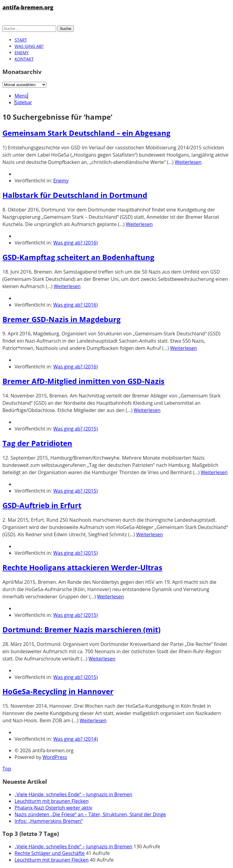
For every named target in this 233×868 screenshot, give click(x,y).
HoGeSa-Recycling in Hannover (58, 691)
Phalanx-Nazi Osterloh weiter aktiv (53, 808)
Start (21, 40)
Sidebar (24, 102)
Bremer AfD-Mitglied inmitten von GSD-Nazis (83, 381)
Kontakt (24, 59)
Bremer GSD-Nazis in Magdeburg (62, 319)
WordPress (55, 757)
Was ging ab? (29, 46)
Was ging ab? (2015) (76, 429)
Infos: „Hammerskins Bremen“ (49, 821)
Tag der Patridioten (37, 443)
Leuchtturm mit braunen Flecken (52, 801)
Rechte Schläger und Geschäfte (50, 853)
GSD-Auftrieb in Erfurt (42, 505)
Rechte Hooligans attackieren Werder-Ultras (82, 567)
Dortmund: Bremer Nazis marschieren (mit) (81, 629)
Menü (21, 96)
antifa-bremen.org (28, 7)
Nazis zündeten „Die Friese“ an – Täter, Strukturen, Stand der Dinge (90, 814)
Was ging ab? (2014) (76, 739)
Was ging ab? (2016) (76, 243)
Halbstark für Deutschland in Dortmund (75, 195)
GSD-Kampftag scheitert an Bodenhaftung (78, 257)
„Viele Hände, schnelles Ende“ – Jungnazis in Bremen (73, 794)
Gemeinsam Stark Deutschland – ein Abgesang (86, 133)
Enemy (22, 53)
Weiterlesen (188, 162)
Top (7, 769)
